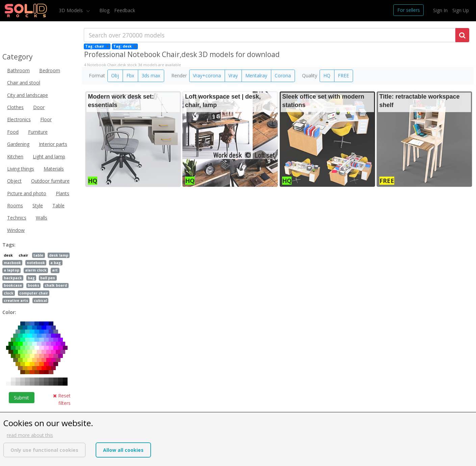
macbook (12, 263)
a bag (56, 263)
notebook (36, 263)
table (38, 255)
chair (23, 255)
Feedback (125, 10)
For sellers (409, 10)
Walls (42, 218)
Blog (104, 10)
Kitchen (15, 157)
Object (14, 181)
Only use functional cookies (44, 450)
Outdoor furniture (50, 181)
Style (38, 205)
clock (9, 293)
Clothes (15, 107)
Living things (21, 169)
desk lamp (59, 255)
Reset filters (62, 399)
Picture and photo (27, 193)
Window (16, 230)
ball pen (48, 278)
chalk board (56, 285)
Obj (115, 75)
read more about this (30, 435)
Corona (283, 75)
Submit (21, 398)
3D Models (71, 10)
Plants (62, 193)
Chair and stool (24, 83)
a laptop (11, 270)
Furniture (38, 132)
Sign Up (461, 10)
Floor (46, 119)
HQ (327, 75)
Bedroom (50, 70)
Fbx (130, 75)
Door (39, 107)
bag (31, 278)
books (33, 285)
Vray (233, 75)
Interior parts (53, 144)
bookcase (13, 285)
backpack (13, 278)
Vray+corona (207, 75)
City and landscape (28, 95)
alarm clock (36, 270)
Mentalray (256, 75)
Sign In (440, 10)
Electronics (19, 119)
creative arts (16, 301)
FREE (343, 75)
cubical (40, 301)
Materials (54, 169)
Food (13, 132)
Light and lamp (49, 157)
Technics (17, 218)
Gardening (18, 144)
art (55, 270)
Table (58, 205)
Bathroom (18, 70)
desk (8, 255)
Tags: (9, 245)
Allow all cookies (123, 450)
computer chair (34, 293)
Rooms (15, 205)
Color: (9, 312)
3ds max (151, 75)
